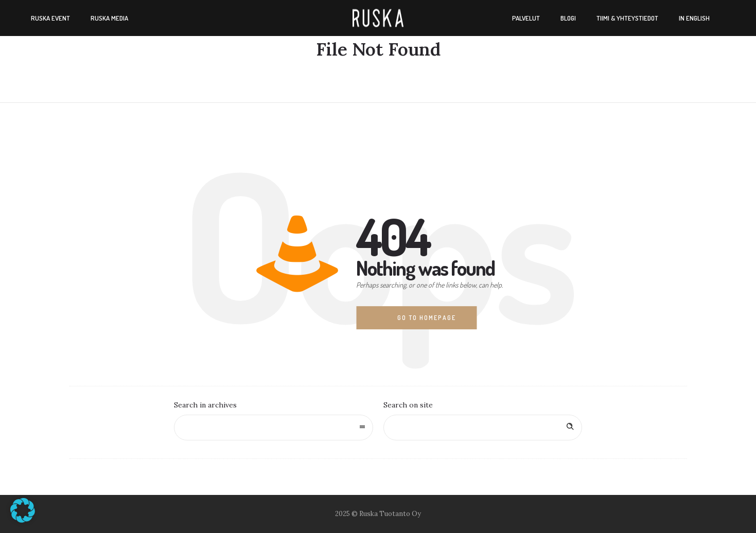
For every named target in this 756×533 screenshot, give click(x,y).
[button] (23, 510)
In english (694, 18)
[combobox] (274, 428)
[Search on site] (483, 428)
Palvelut (526, 18)
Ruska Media (109, 18)
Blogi (568, 18)
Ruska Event (50, 18)
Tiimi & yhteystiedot (627, 18)
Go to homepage (427, 318)
